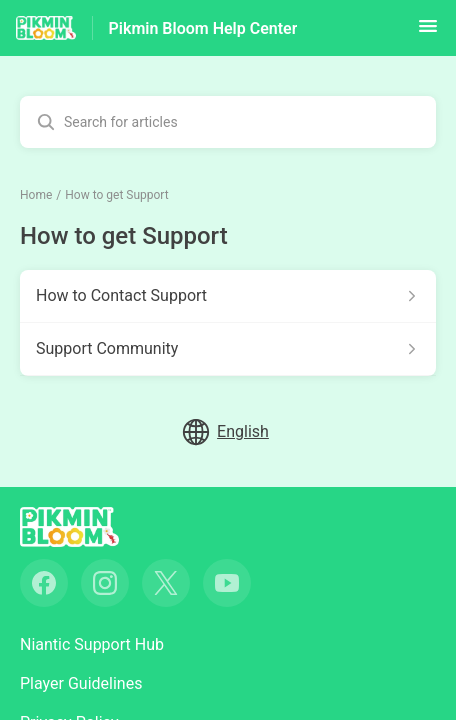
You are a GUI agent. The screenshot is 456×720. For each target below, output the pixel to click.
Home (36, 195)
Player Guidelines (81, 683)
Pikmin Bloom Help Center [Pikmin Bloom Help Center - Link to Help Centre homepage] (203, 28)
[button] (428, 32)
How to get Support (116, 195)
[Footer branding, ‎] (89, 527)
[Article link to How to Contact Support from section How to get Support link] (228, 296)
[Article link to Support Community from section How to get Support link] (228, 349)
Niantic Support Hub (92, 644)
